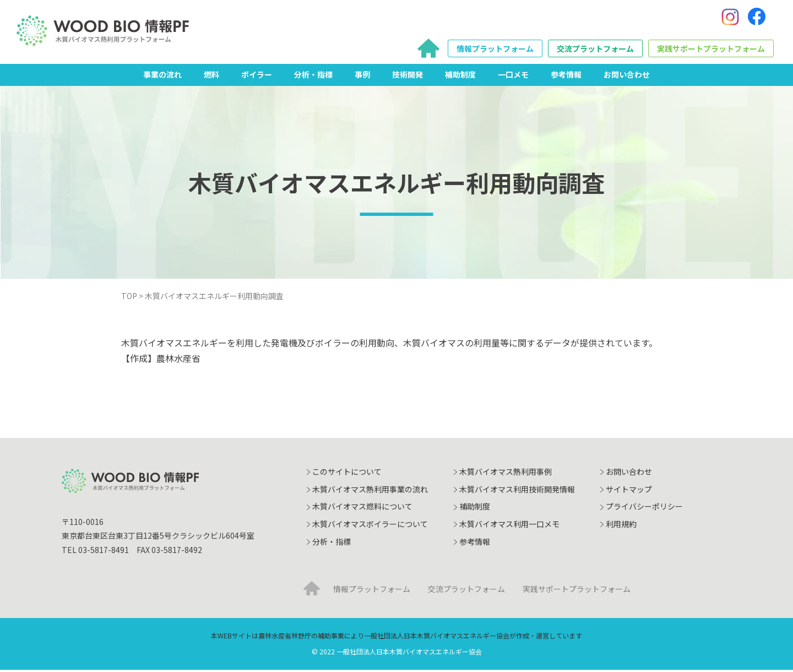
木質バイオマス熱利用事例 (506, 474)
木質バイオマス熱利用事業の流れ (370, 491)
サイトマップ (629, 491)
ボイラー (257, 77)
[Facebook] (757, 18)
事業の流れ (162, 77)
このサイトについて (347, 474)
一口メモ (513, 77)
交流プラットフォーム (595, 50)
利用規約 (621, 526)
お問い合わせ (627, 77)
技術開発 (408, 77)
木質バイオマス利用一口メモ (509, 526)
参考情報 (566, 77)
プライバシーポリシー (644, 509)
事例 (362, 77)
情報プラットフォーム (495, 50)
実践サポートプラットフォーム (711, 50)
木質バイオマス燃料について (362, 509)
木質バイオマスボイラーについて (370, 526)
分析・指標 (313, 77)
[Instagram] (730, 18)
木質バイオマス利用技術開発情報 (517, 491)
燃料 (211, 77)
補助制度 (460, 77)
